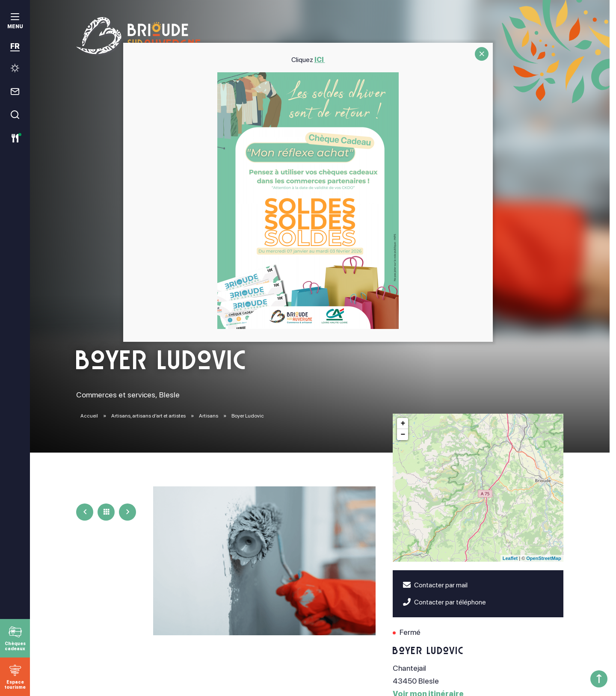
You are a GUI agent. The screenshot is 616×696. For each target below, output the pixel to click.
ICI (320, 60)
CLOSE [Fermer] (482, 54)
